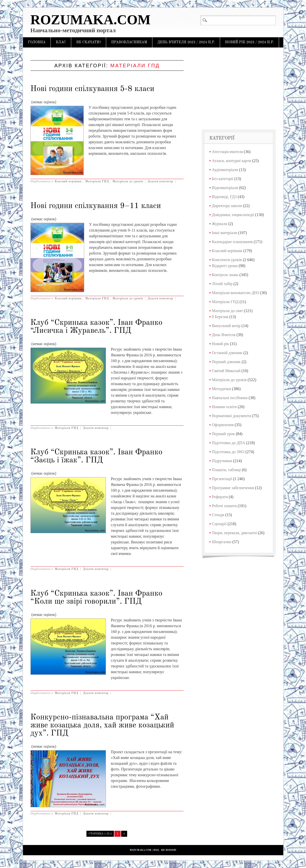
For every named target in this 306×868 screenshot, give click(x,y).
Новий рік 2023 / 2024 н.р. (249, 42)
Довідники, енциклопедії (233, 215)
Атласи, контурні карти (231, 161)
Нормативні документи (231, 416)
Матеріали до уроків (128, 182)
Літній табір (222, 284)
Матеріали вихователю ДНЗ (235, 293)
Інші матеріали (225, 233)
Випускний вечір (226, 326)
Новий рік (220, 344)
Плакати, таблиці (226, 470)
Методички (221, 389)
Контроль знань (225, 275)
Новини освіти (224, 407)
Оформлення (223, 425)
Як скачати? (89, 42)
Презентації (222, 479)
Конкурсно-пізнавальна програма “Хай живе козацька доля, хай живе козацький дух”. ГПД (102, 725)
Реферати (220, 497)
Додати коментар (160, 182)
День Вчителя (224, 335)
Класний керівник (68, 182)
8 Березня (220, 317)
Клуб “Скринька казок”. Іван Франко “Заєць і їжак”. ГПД (97, 456)
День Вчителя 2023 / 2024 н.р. (186, 42)
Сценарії (219, 524)
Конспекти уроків (227, 260)
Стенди (218, 515)
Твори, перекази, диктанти (234, 533)
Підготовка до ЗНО (228, 452)
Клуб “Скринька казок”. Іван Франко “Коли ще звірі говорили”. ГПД (97, 598)
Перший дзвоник (226, 362)
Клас (61, 42)
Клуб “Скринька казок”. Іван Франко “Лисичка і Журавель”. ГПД (97, 327)
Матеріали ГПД (97, 182)
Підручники (222, 461)
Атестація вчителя (227, 152)
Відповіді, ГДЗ (224, 197)
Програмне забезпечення (233, 488)
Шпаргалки (222, 542)
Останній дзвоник (227, 353)
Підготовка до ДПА (228, 443)
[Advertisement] (239, 88)
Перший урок (223, 434)
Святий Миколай (226, 371)
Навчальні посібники (230, 398)
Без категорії (223, 179)
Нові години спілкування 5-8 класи (92, 89)
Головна (37, 42)
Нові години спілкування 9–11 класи (96, 206)
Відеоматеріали (225, 188)
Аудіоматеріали (225, 170)
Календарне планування (232, 242)
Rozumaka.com (91, 20)
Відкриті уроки (225, 266)
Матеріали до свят (227, 311)
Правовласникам (129, 42)
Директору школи (227, 206)
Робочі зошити (224, 506)
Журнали (220, 224)
